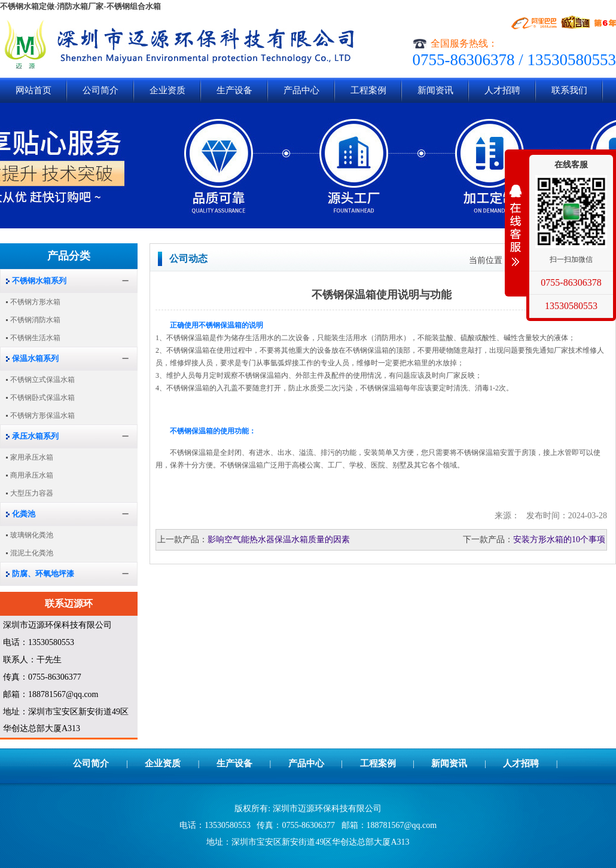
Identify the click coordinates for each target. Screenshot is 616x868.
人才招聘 (502, 90)
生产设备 (234, 90)
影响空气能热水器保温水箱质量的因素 (279, 540)
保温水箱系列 (35, 358)
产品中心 (301, 90)
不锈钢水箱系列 (39, 281)
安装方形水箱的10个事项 (559, 540)
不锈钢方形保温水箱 (42, 415)
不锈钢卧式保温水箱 (42, 398)
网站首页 (33, 90)
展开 (516, 225)
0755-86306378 (571, 282)
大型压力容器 (32, 493)
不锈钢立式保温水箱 (42, 380)
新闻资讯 (435, 90)
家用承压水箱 (32, 457)
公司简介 (100, 90)
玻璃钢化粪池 (32, 535)
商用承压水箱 (32, 475)
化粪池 (24, 514)
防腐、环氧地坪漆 (43, 574)
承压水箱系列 (35, 436)
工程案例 (368, 90)
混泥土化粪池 (32, 553)
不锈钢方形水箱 (35, 302)
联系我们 (569, 90)
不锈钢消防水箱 (35, 320)
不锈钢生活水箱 (35, 338)
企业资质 (167, 90)
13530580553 (571, 306)
